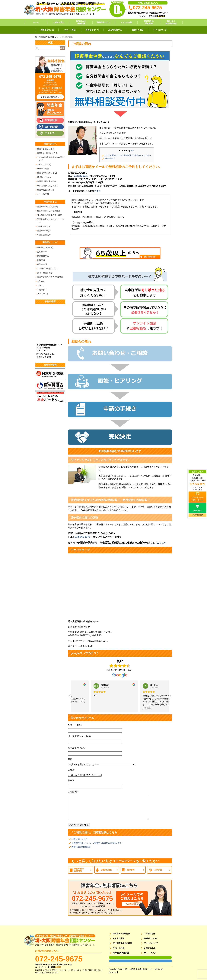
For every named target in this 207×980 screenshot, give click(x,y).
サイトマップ (43, 294)
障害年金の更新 (44, 231)
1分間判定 (158, 870)
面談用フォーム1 (115, 957)
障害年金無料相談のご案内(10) (50, 277)
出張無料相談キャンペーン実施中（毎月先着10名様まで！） (97, 843)
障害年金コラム (104, 22)
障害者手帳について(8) (47, 173)
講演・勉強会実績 (45, 273)
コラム (40, 285)
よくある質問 (43, 194)
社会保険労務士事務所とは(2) (50, 215)
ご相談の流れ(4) (44, 164)
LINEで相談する (115, 30)
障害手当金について (46, 190)
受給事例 (131, 870)
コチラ (97, 191)
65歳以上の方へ (44, 177)
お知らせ (41, 281)
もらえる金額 (126, 22)
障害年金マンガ (47, 30)
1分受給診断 (197, 515)
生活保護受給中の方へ (47, 181)
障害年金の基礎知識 (81, 22)
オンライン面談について (48, 269)
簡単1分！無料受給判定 (171, 22)
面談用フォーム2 (115, 961)
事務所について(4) (45, 247)
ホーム (36, 22)
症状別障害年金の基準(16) (48, 211)
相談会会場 (42, 264)
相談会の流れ (110, 158)
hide (132, 151)
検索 (62, 48)
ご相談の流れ (59, 22)
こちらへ (161, 543)
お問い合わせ (150, 948)
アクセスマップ (160, 30)
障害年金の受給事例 (149, 22)
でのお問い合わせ (197, 499)
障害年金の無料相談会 (81, 847)
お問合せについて (79, 839)
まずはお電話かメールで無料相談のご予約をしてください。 (128, 155)
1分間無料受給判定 (121, 953)
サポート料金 (70, 30)
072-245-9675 (81, 176)
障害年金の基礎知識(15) (48, 207)
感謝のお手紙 (138, 30)
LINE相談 (197, 510)
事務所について (92, 30)
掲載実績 (41, 260)
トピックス (42, 290)
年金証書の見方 (44, 235)
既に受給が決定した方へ (48, 186)
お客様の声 (42, 252)
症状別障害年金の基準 (122, 943)
